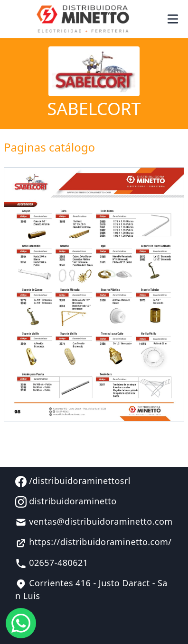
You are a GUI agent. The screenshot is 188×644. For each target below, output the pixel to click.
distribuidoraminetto (66, 501)
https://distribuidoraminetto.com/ (93, 542)
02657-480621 (52, 563)
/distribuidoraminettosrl (73, 481)
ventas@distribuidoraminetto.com (94, 522)
